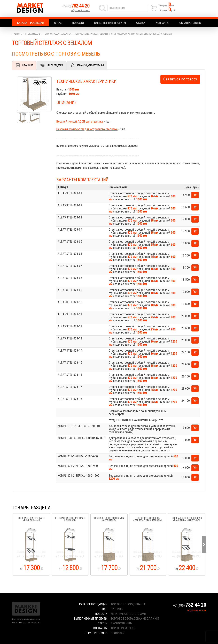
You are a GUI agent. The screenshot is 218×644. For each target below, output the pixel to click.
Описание (28, 65)
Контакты (162, 23)
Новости (78, 23)
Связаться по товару (180, 79)
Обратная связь (190, 23)
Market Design (36, 9)
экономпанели (122, 623)
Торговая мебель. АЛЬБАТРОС (57, 34)
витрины (117, 609)
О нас (58, 23)
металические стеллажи (128, 614)
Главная (16, 34)
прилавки (118, 633)
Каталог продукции (31, 23)
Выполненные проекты (110, 23)
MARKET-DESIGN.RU (32, 620)
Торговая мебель (32, 34)
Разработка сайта (20, 623)
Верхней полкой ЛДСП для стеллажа (80, 122)
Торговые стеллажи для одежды (91, 34)
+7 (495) (76, 7)
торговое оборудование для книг (135, 619)
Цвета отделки (55, 65)
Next (204, 545)
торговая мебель (123, 628)
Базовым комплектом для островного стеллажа (87, 129)
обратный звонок (81, 11)
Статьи (141, 23)
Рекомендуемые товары (91, 65)
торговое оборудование (128, 604)
